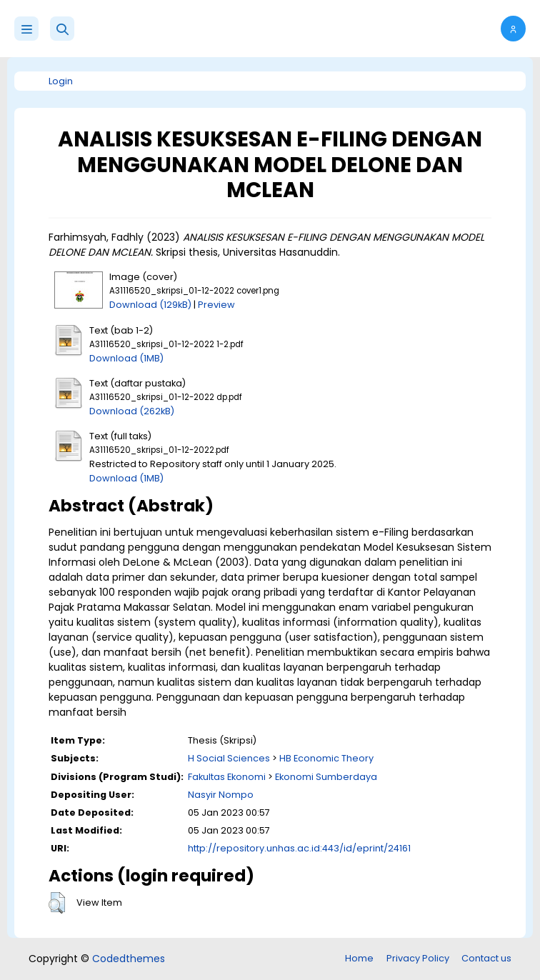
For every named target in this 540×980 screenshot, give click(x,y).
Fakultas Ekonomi (227, 777)
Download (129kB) (150, 305)
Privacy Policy (418, 958)
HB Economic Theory (326, 758)
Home (359, 958)
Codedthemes (129, 959)
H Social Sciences (229, 758)
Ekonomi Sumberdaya (326, 777)
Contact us (486, 958)
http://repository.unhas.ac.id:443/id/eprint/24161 (299, 848)
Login (61, 81)
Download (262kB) (132, 411)
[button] (62, 29)
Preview (216, 305)
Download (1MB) (126, 358)
